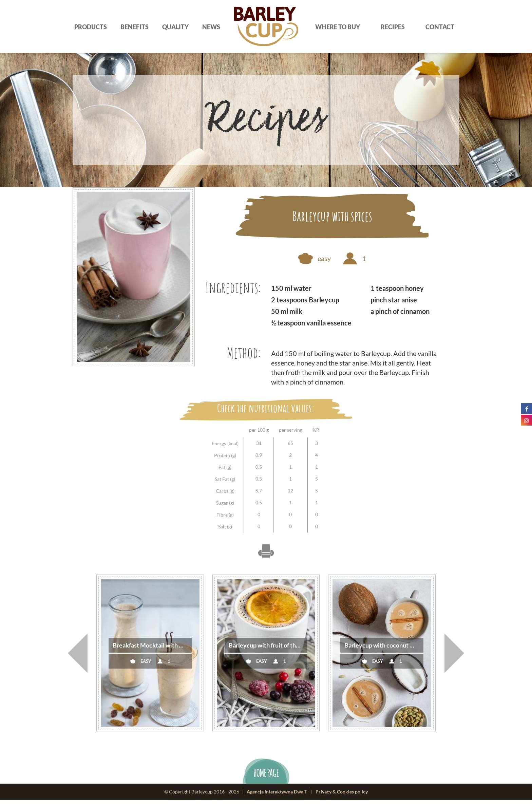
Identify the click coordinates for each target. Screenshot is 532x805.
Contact (440, 27)
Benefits (135, 27)
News (211, 27)
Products (91, 27)
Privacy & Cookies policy (342, 797)
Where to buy (338, 27)
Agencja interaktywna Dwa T (277, 797)
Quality (175, 27)
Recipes (393, 27)
